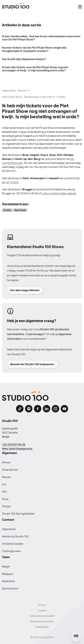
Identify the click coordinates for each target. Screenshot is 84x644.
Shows (6, 462)
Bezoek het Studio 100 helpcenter (32, 364)
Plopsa (6, 506)
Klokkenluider (42, 627)
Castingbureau (11, 551)
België (6, 566)
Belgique (7, 574)
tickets (7, 210)
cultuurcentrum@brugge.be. (59, 193)
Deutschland (10, 588)
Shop (5, 499)
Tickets (61, 97)
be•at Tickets (10, 182)
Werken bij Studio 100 (15, 536)
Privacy (42, 605)
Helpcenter (9, 529)
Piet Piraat (20, 210)
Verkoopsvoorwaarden (42, 621)
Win (4, 492)
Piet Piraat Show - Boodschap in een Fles (27, 97)
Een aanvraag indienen (25, 290)
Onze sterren (10, 470)
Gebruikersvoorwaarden (42, 616)
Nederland (8, 581)
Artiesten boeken (13, 544)
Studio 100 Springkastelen (18, 514)
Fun (4, 484)
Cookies (42, 610)
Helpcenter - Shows (14, 91)
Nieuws (6, 477)
